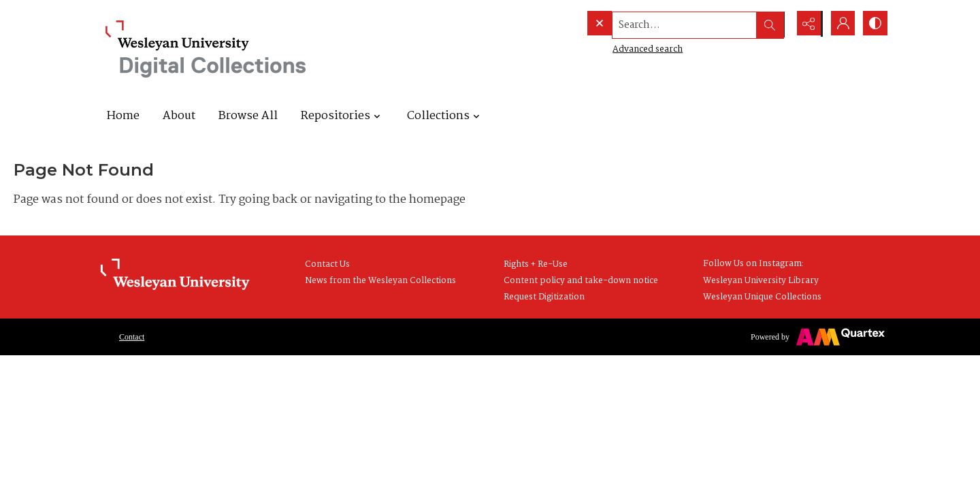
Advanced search (620, 48)
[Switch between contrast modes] (875, 24)
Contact (132, 337)
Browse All (248, 116)
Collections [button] (445, 116)
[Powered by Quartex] (818, 337)
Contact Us (327, 264)
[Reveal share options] (806, 24)
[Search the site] (659, 24)
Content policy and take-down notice (581, 281)
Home (123, 116)
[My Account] (840, 24)
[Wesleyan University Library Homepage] (175, 275)
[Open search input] (772, 24)
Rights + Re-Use (536, 264)
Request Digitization (544, 297)
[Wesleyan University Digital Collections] (206, 49)
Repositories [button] (342, 116)
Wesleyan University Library (761, 281)
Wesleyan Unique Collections (762, 297)
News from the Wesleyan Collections (380, 281)
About (179, 116)
